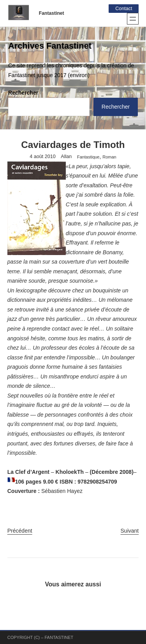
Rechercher (23, 93)
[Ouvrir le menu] (133, 19)
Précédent (20, 531)
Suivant (130, 531)
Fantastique (88, 157)
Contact (124, 9)
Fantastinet (52, 13)
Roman (109, 157)
